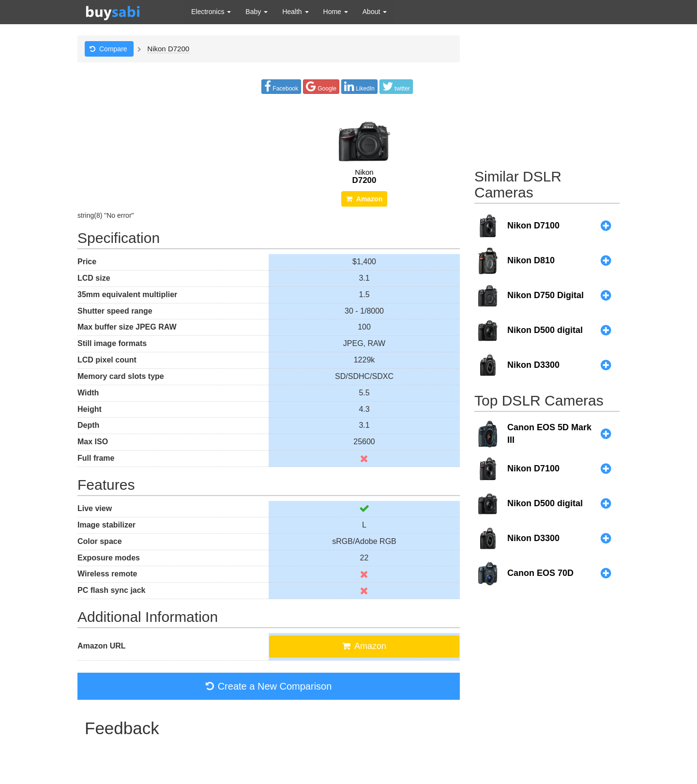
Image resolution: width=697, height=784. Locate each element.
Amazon (364, 199)
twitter (396, 86)
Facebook (281, 86)
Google (321, 86)
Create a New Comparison (269, 686)
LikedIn (359, 86)
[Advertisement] (547, 96)
